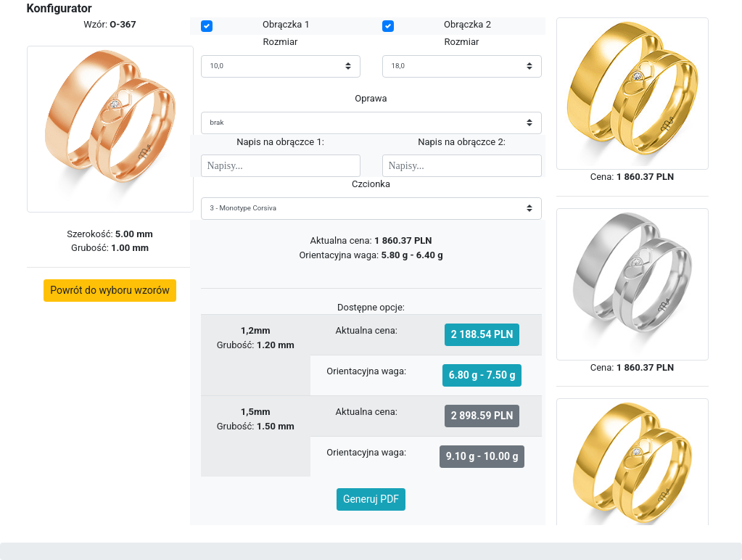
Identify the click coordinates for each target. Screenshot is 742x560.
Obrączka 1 (286, 24)
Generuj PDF (371, 499)
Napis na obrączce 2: (462, 142)
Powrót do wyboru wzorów (110, 290)
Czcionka (371, 184)
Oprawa (371, 98)
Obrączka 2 (467, 24)
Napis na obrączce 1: (280, 142)
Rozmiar (281, 42)
